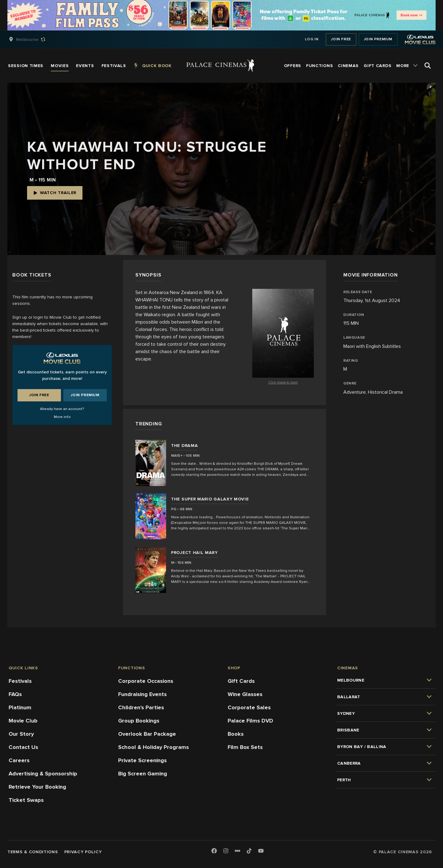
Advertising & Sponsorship (43, 774)
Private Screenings (142, 760)
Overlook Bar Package (147, 734)
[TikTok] (249, 851)
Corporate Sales (249, 707)
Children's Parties (141, 707)
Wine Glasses (245, 694)
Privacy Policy (83, 852)
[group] (34, 39)
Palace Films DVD (250, 721)
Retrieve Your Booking (37, 787)
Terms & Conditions (33, 852)
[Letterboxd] (237, 851)
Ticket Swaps (26, 800)
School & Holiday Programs (154, 747)
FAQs (15, 694)
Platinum (20, 707)
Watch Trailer (55, 193)
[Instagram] (226, 851)
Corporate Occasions (146, 681)
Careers (19, 760)
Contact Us (23, 747)
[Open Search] (428, 66)
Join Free (341, 39)
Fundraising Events (142, 694)
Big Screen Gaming (143, 774)
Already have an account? (62, 409)
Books (236, 734)
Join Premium (378, 39)
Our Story (21, 734)
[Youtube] (261, 851)
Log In (312, 39)
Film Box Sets (245, 747)
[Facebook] (214, 851)
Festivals (20, 681)
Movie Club (23, 721)
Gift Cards (241, 681)
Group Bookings (139, 721)
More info (62, 417)
